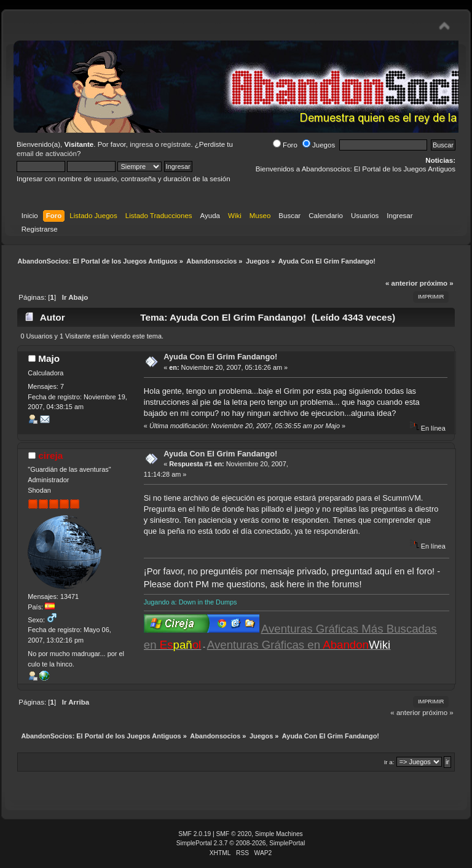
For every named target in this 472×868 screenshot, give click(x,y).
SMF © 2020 (234, 834)
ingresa (141, 144)
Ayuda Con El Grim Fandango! (220, 357)
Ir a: (389, 762)
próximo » (437, 283)
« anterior (401, 283)
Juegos (319, 145)
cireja (50, 456)
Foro (285, 145)
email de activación (47, 154)
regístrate (176, 144)
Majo (49, 358)
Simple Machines (279, 834)
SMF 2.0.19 (195, 834)
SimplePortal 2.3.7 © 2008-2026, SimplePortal (241, 843)
